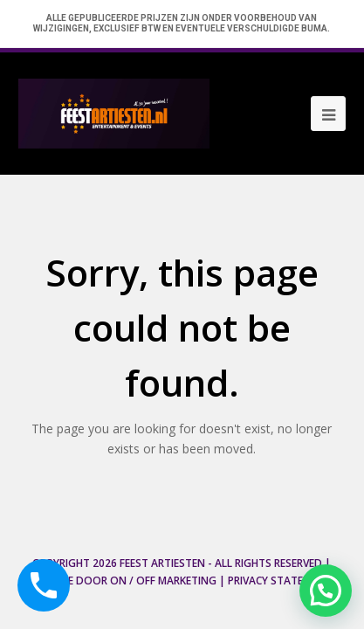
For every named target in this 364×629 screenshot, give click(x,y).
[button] (326, 591)
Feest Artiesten (162, 563)
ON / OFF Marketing (163, 581)
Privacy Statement (280, 581)
